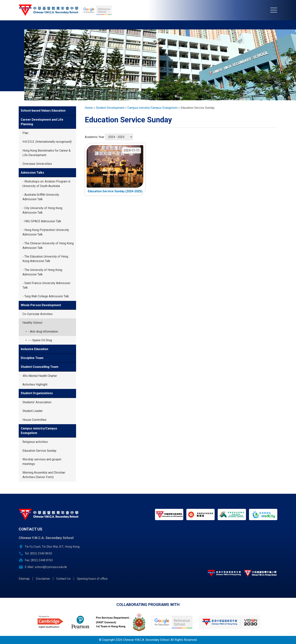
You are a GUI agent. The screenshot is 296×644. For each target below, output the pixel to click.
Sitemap (24, 579)
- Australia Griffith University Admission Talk (41, 197)
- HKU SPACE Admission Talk (42, 221)
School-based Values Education (43, 111)
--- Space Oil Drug (40, 340)
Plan (25, 133)
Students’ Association (37, 402)
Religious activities (35, 442)
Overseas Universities (37, 164)
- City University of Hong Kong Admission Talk (42, 210)
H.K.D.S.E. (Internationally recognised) (47, 142)
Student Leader (33, 411)
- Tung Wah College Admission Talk (46, 296)
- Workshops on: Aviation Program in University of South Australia (46, 184)
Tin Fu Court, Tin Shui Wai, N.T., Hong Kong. (52, 547)
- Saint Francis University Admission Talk (46, 285)
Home (89, 108)
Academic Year (94, 137)
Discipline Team (32, 358)
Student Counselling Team (40, 367)
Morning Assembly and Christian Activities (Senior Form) (44, 475)
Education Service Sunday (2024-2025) (115, 191)
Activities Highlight (35, 384)
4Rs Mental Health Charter (40, 376)
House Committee (34, 420)
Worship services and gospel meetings (42, 462)
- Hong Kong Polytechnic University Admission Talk (46, 232)
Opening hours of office (92, 579)
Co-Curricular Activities (38, 314)
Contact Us (63, 579)
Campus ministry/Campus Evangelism (39, 431)
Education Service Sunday (39, 451)
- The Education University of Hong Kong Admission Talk (45, 259)
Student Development (110, 108)
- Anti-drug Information (43, 332)
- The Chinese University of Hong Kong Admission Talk (48, 246)
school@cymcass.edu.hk (51, 567)
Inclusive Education (34, 349)
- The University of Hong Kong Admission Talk (42, 272)
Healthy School (32, 323)
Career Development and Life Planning (42, 122)
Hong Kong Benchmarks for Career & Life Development (47, 153)
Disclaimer (43, 579)
